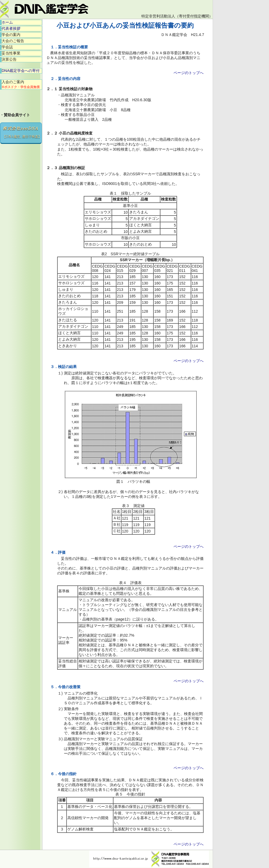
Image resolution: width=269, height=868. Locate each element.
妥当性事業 (11, 53)
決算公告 (9, 59)
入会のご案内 (21, 84)
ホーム (7, 22)
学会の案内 (11, 35)
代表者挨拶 (11, 28)
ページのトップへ (189, 73)
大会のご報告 (13, 41)
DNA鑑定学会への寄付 (21, 71)
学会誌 (7, 47)
